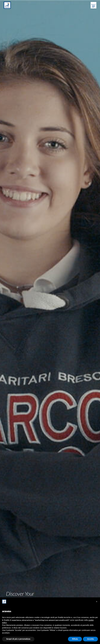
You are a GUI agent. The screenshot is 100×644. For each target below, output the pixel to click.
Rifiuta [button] (75, 639)
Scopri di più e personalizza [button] (18, 639)
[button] (93, 5)
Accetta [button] (90, 639)
